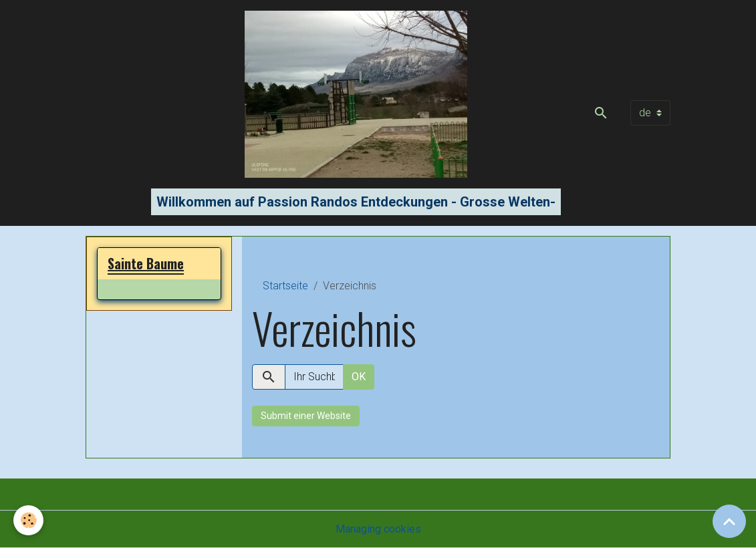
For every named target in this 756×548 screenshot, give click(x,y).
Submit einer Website (306, 416)
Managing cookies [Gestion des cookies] (378, 529)
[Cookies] (28, 520)
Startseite (285, 286)
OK (359, 377)
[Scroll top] (729, 521)
